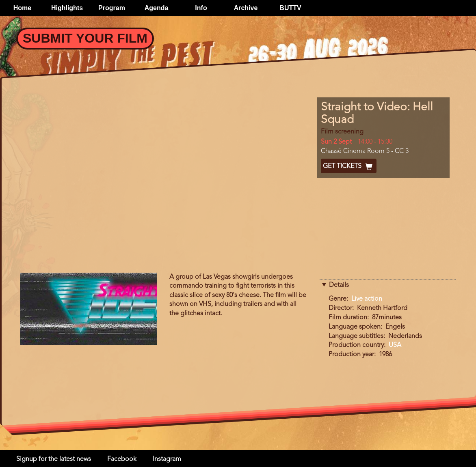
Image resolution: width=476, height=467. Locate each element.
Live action (367, 299)
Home (22, 8)
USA (395, 345)
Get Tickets (349, 166)
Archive (246, 8)
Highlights (67, 8)
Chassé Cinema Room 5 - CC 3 (365, 151)
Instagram (167, 459)
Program (112, 8)
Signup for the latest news (54, 459)
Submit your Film (85, 38)
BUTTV (290, 8)
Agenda (157, 8)
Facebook (122, 459)
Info (201, 8)
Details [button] (339, 285)
